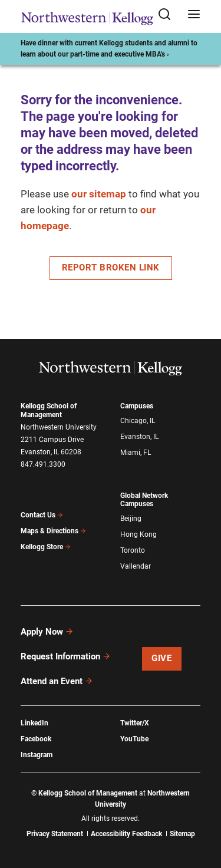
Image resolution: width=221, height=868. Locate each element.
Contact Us (42, 515)
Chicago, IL (138, 421)
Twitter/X (135, 723)
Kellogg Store (46, 547)
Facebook (36, 739)
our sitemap (99, 194)
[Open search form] (169, 15)
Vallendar (136, 566)
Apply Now (47, 632)
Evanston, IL (139, 437)
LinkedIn (34, 723)
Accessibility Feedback (126, 834)
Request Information (66, 656)
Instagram (37, 755)
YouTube (134, 739)
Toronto (133, 550)
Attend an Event (57, 681)
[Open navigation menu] (194, 15)
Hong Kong (138, 534)
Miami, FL (136, 453)
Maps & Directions (54, 531)
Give (161, 658)
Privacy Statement (55, 834)
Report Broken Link (111, 268)
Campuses (137, 406)
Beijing (131, 519)
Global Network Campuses (144, 500)
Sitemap (182, 834)
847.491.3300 (43, 464)
